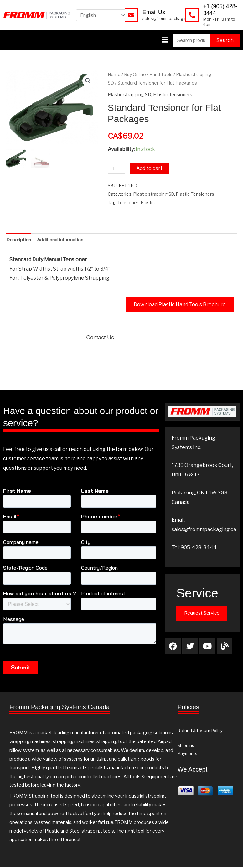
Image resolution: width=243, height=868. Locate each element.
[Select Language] (104, 15)
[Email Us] (131, 15)
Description (20, 241)
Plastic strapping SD (132, 95)
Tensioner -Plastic (136, 203)
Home (114, 75)
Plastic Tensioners (180, 95)
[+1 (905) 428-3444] (192, 15)
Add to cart (150, 169)
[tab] (20, 241)
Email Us (154, 12)
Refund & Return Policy (200, 732)
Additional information (67, 241)
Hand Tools (162, 75)
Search (225, 40)
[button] (165, 41)
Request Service (202, 614)
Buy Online (135, 75)
